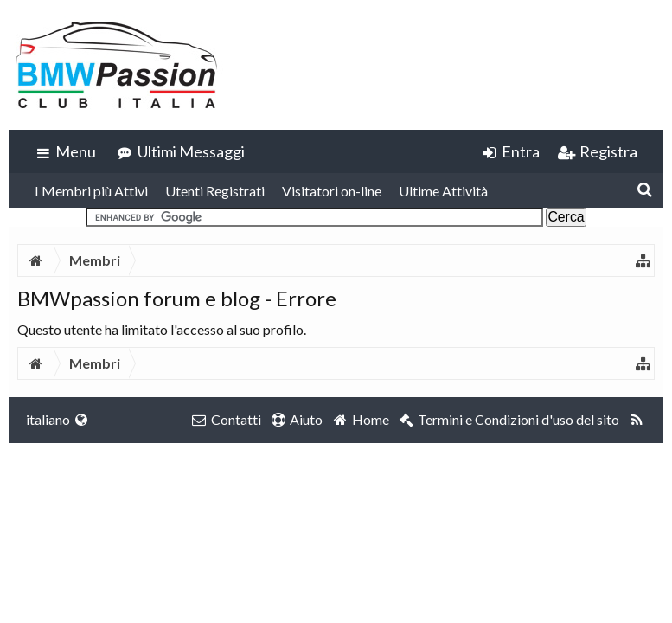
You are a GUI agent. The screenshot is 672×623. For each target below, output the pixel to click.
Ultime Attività (443, 191)
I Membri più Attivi (91, 191)
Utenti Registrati (215, 191)
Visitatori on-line (332, 191)
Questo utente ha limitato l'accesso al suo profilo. (162, 329)
